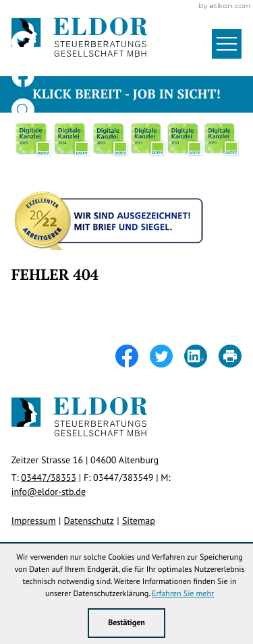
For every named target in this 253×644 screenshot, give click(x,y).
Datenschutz (89, 521)
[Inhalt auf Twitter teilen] (167, 356)
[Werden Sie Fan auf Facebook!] (23, 76)
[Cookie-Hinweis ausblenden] (127, 623)
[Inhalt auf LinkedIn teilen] (201, 356)
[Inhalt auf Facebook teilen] (133, 356)
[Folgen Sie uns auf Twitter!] (23, 42)
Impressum (34, 521)
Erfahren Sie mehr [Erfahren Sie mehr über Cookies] (183, 594)
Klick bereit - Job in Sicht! (126, 94)
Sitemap (139, 521)
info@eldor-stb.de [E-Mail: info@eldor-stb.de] (49, 492)
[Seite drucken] (230, 356)
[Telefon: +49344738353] (49, 477)
